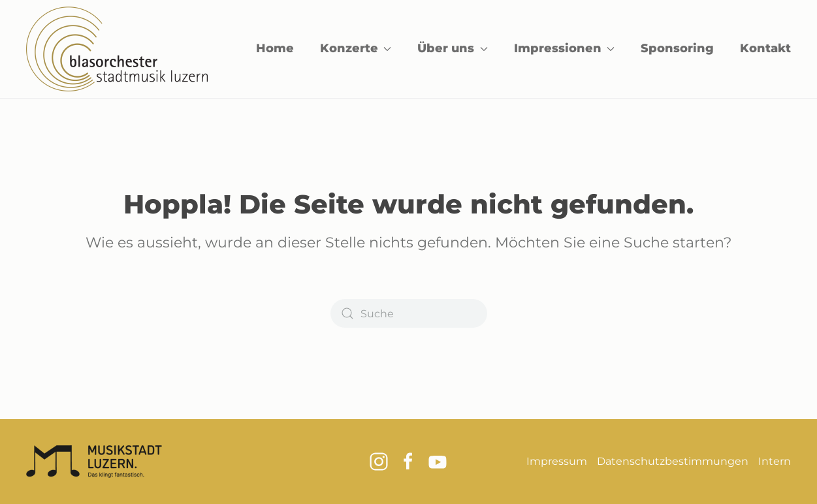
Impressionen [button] (565, 48)
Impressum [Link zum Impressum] (557, 461)
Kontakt (765, 48)
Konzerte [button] (356, 48)
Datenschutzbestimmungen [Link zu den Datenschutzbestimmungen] (673, 461)
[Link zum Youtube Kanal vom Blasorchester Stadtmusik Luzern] (438, 461)
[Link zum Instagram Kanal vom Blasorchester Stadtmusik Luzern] (379, 461)
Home (275, 48)
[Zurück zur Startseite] (117, 49)
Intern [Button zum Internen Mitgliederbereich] (775, 461)
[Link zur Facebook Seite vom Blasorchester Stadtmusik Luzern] (408, 461)
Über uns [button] (453, 48)
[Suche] (409, 313)
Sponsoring (677, 48)
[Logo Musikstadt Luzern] (94, 461)
